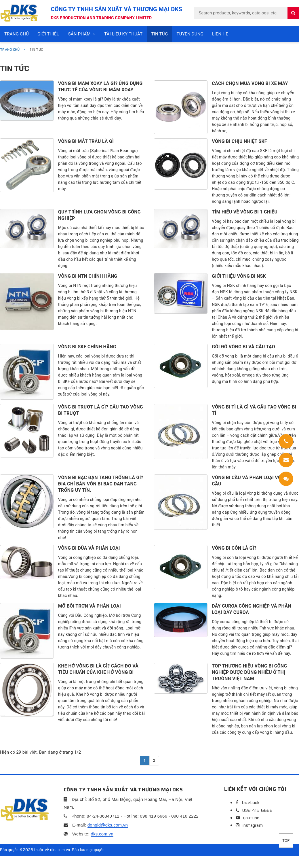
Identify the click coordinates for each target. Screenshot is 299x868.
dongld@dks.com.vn (108, 825)
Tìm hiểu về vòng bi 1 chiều (245, 212)
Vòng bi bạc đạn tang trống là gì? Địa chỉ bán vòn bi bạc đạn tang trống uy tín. (101, 484)
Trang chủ (17, 34)
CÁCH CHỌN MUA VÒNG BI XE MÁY (250, 83)
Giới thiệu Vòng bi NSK (239, 276)
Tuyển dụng (190, 34)
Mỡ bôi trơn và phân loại (89, 606)
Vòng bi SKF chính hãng (87, 347)
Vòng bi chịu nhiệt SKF (239, 141)
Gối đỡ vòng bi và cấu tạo (243, 347)
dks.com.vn (102, 834)
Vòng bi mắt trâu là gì (86, 141)
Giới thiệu (48, 34)
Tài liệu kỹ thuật (123, 34)
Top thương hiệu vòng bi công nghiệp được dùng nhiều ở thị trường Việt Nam (249, 672)
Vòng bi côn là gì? (234, 548)
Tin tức (159, 34)
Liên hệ (220, 34)
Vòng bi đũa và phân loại (89, 548)
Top (286, 840)
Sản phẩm (82, 34)
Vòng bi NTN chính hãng (88, 276)
